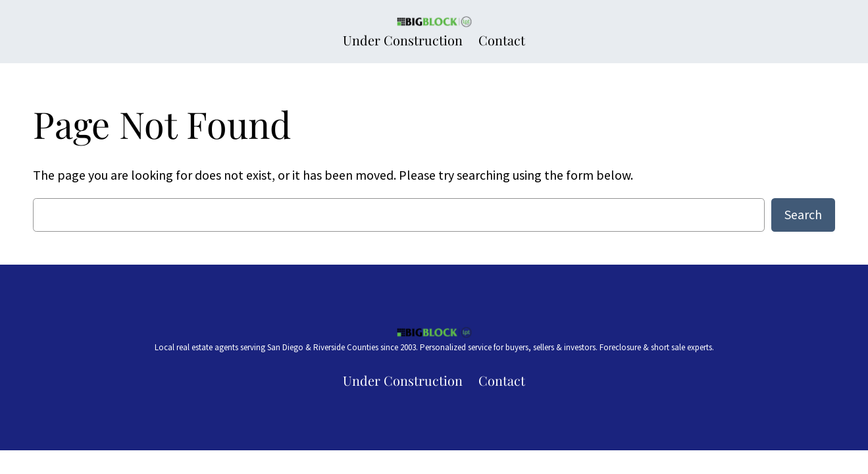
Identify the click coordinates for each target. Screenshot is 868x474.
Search (803, 214)
